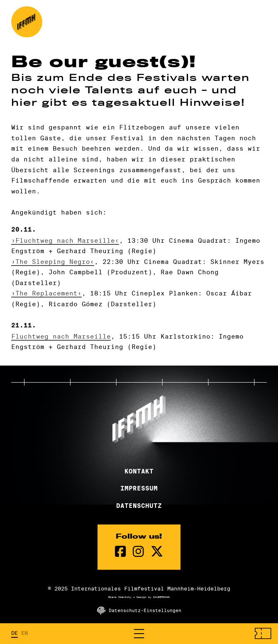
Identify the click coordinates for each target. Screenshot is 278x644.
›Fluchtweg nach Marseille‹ (65, 240)
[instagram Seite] (138, 552)
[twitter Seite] (157, 552)
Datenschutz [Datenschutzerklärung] (139, 506)
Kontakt (139, 471)
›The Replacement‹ (46, 293)
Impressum (139, 488)
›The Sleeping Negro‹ (53, 262)
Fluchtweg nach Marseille (61, 336)
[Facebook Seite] (121, 552)
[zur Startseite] (27, 22)
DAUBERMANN (161, 597)
